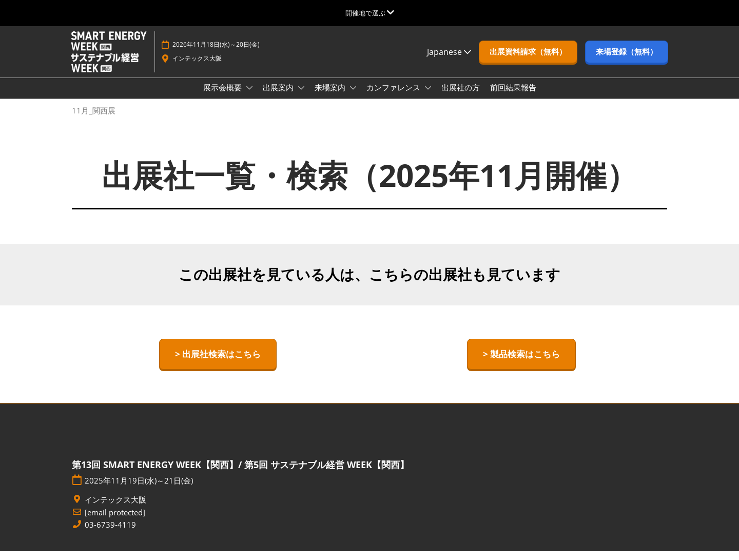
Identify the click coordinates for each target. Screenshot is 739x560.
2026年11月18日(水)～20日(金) (216, 54)
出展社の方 (461, 97)
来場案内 (331, 97)
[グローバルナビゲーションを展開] (370, 13)
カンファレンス (394, 97)
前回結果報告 (513, 97)
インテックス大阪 (197, 68)
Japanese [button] (449, 62)
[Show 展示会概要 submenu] (249, 98)
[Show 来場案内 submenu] (353, 98)
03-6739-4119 (110, 534)
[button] (528, 62)
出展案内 (279, 97)
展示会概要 (223, 97)
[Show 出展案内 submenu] (301, 98)
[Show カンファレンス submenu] (428, 98)
